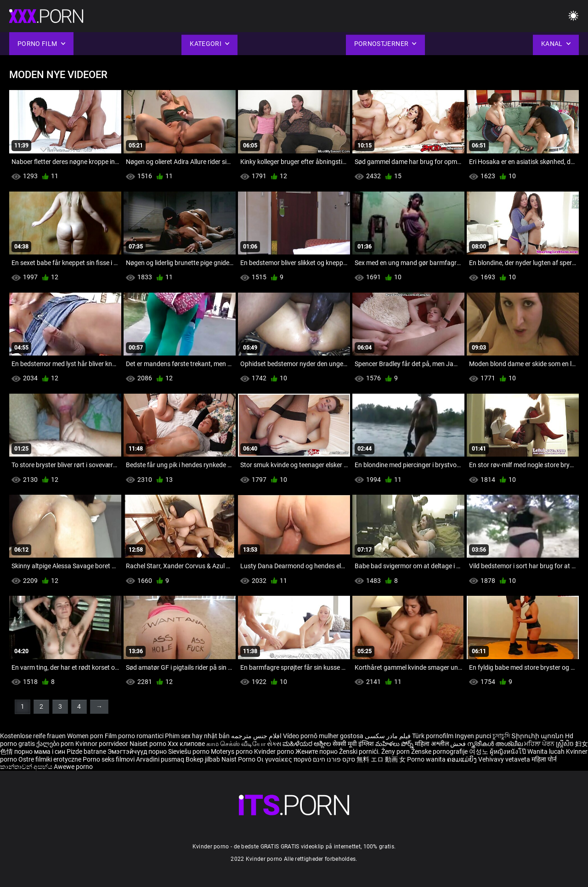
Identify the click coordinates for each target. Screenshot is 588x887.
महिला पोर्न (544, 759)
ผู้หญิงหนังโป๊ (509, 751)
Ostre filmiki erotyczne (50, 759)
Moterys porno (232, 751)
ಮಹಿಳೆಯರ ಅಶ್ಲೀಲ (308, 744)
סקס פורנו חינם (334, 759)
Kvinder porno (275, 751)
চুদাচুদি (501, 736)
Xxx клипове (186, 744)
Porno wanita (427, 759)
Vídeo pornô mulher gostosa (323, 736)
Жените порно (317, 751)
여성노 (479, 751)
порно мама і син (40, 751)
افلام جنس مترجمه (256, 736)
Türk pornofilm (433, 736)
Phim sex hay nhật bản (197, 736)
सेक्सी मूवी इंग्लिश (353, 744)
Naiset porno (149, 744)
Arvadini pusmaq (161, 759)
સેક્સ (274, 744)
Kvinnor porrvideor (102, 744)
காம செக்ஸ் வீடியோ (236, 744)
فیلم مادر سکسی (388, 736)
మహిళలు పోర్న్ (395, 744)
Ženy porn (396, 751)
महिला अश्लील (433, 744)
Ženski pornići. (360, 751)
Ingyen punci (473, 736)
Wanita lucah (547, 751)
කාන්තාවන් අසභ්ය (27, 767)
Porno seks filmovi (109, 759)
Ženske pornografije (440, 751)
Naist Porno (239, 759)
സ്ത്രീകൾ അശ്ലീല (496, 744)
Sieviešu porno (189, 751)
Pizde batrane (86, 751)
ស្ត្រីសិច (565, 744)
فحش (459, 744)
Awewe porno (73, 767)
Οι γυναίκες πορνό (285, 759)
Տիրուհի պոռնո (538, 736)
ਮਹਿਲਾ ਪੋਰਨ (540, 744)
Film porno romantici (134, 736)
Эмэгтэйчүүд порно (138, 751)
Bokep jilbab (203, 759)
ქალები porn (56, 744)
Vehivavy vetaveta (505, 759)
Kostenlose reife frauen (33, 736)
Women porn (86, 736)
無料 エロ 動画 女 (381, 759)
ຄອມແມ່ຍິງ (463, 759)
